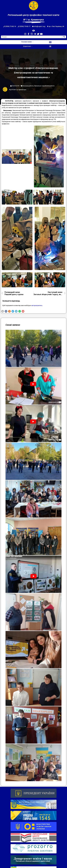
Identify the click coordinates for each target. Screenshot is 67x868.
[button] (50, 42)
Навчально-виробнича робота (44, 86)
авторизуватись (37, 305)
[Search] (64, 37)
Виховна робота (28, 86)
